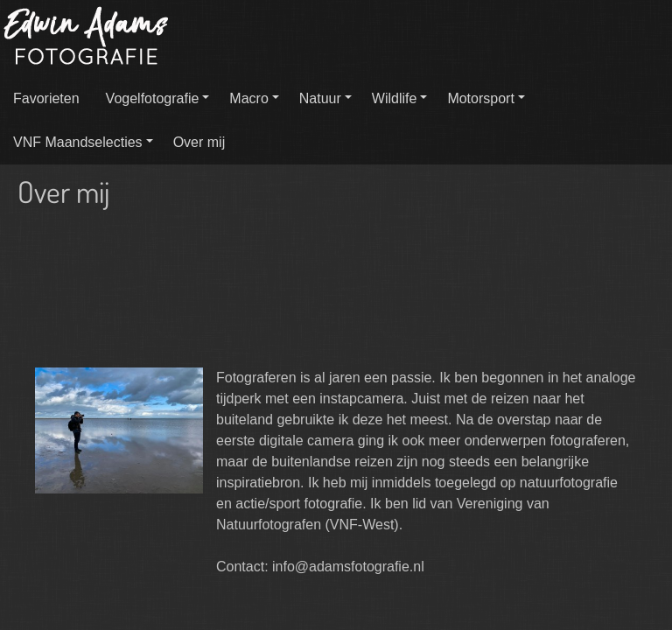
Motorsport (480, 98)
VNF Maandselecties (78, 142)
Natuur (320, 98)
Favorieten (46, 98)
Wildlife (395, 98)
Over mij (199, 142)
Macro (248, 98)
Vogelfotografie (153, 98)
